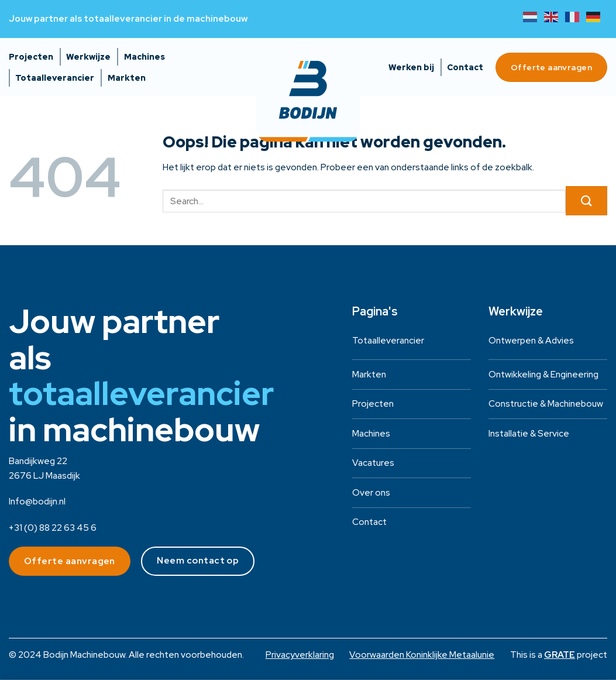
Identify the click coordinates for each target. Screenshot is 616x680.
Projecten (31, 57)
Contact (465, 67)
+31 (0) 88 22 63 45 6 (53, 528)
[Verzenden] (586, 201)
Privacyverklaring (300, 655)
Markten (127, 78)
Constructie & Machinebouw (546, 403)
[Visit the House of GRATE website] (560, 655)
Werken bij (411, 67)
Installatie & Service (529, 433)
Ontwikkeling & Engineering (543, 374)
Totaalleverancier (55, 78)
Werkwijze (88, 57)
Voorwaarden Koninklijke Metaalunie (422, 655)
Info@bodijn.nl (37, 501)
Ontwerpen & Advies (531, 340)
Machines (144, 57)
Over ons (371, 492)
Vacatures (373, 463)
